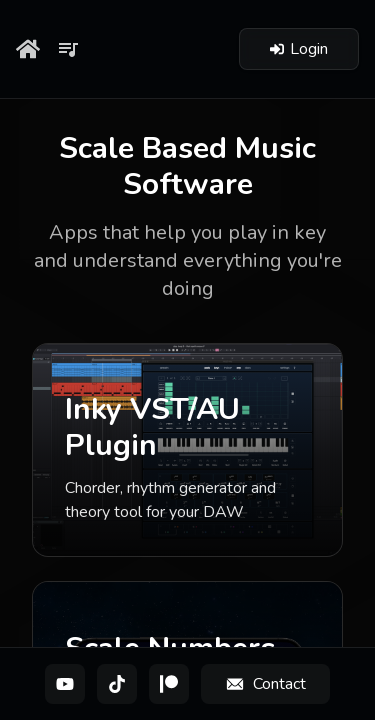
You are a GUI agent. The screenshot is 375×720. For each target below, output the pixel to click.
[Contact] (265, 684)
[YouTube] (65, 684)
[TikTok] (117, 684)
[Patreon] (169, 684)
